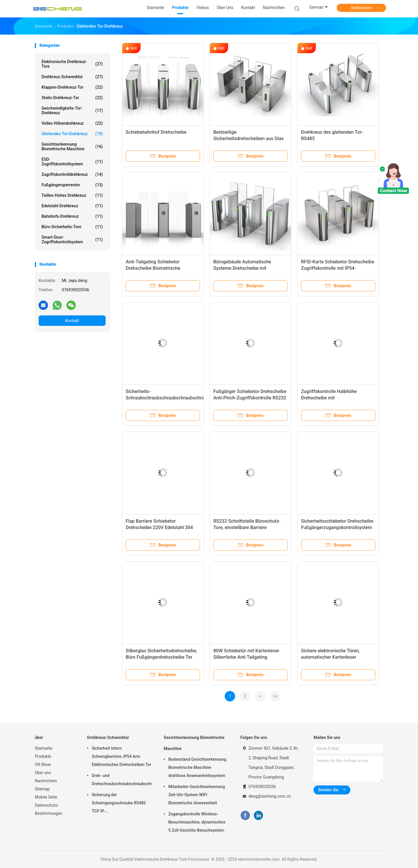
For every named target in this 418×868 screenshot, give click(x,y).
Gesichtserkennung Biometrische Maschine (72, 147)
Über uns (43, 773)
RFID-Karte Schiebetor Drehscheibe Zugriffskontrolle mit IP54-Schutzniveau (338, 268)
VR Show (43, 765)
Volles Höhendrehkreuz (72, 123)
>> (275, 696)
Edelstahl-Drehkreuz (72, 206)
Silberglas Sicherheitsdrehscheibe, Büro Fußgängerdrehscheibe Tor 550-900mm (161, 657)
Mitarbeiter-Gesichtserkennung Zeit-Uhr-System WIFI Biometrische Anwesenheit (197, 795)
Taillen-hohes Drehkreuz (72, 195)
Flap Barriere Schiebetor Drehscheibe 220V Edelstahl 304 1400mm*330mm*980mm (159, 527)
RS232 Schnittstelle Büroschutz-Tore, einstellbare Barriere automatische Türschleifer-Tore (247, 527)
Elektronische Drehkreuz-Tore (72, 64)
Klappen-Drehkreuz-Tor (72, 87)
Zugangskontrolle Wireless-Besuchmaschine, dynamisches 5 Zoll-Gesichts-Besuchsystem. (197, 822)
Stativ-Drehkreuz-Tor (72, 98)
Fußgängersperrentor (72, 185)
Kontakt (72, 321)
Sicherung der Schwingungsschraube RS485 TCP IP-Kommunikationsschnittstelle (119, 804)
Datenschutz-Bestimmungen (48, 809)
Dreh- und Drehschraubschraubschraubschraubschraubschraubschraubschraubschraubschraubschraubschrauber (122, 780)
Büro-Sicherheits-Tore (72, 227)
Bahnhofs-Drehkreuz (72, 216)
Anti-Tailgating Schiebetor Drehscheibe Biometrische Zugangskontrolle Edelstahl (154, 268)
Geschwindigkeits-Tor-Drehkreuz (72, 110)
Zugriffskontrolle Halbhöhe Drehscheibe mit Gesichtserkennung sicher (329, 398)
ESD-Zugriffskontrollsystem (72, 162)
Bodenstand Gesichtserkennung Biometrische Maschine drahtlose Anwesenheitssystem (197, 767)
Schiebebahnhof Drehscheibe (156, 132)
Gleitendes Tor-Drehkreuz (72, 134)
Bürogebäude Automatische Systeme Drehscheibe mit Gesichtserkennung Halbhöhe (244, 268)
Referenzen (361, 8)
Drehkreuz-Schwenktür (72, 77)
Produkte (43, 756)
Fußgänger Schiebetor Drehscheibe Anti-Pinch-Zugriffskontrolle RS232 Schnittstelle (250, 398)
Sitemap (42, 789)
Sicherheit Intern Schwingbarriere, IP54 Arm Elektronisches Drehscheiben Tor (121, 756)
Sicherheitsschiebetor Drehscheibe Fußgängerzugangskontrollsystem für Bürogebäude (337, 527)
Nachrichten (46, 781)
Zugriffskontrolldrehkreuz (72, 174)
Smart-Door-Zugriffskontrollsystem (72, 240)
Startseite (44, 748)
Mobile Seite (46, 797)
